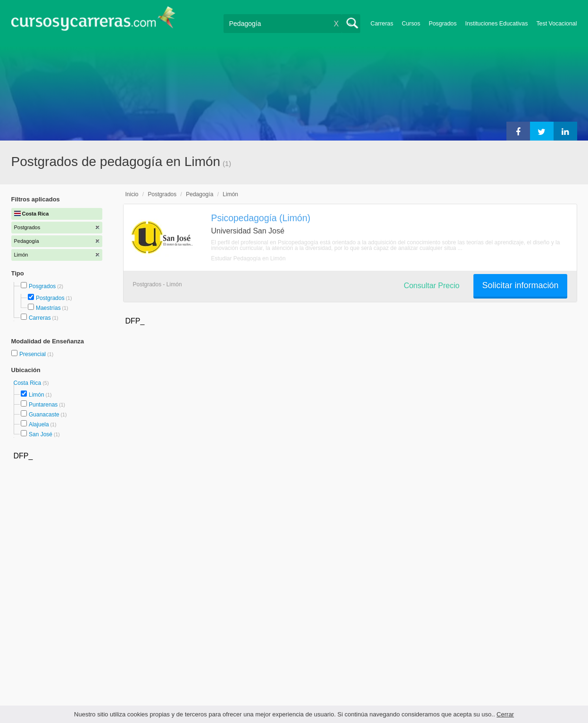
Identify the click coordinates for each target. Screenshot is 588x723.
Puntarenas (43, 405)
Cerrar (505, 714)
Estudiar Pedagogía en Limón (248, 258)
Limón (37, 395)
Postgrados (50, 298)
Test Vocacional (556, 24)
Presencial (33, 354)
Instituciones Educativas (496, 24)
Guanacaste (44, 415)
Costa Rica (28, 383)
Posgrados (443, 24)
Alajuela (39, 424)
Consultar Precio (431, 286)
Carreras (382, 24)
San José (41, 434)
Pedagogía (199, 194)
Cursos (411, 24)
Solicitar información (520, 285)
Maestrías (48, 308)
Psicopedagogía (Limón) (261, 218)
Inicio (132, 194)
